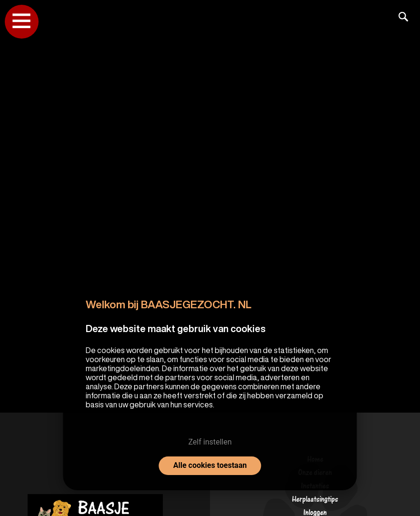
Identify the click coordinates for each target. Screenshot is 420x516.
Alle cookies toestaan (210, 465)
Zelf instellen (210, 442)
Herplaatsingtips (315, 501)
